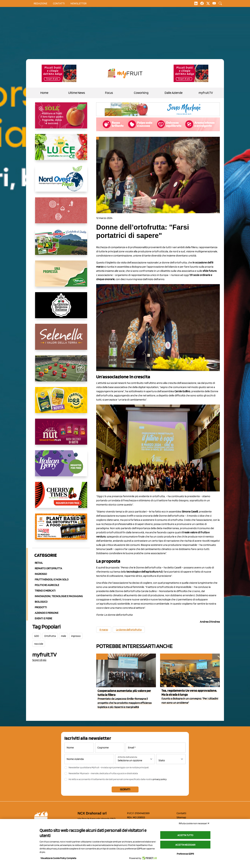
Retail (39, 563)
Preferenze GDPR (185, 854)
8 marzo (104, 630)
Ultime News (77, 93)
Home (44, 93)
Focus (109, 93)
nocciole (39, 644)
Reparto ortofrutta (48, 568)
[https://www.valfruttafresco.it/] (61, 276)
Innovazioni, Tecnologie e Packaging (59, 596)
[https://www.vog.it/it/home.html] (61, 371)
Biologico (41, 602)
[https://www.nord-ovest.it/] (61, 181)
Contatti (181, 813)
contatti (59, 3)
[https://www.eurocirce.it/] (61, 245)
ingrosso (76, 636)
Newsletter (78, 3)
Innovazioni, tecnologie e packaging (186, 657)
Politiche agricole (47, 585)
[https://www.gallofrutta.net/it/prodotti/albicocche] (61, 118)
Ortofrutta (50, 636)
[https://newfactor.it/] (61, 434)
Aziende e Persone (47, 613)
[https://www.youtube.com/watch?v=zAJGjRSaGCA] (61, 529)
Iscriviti (125, 789)
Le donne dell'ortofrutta (129, 630)
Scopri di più (39, 660)
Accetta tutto (185, 835)
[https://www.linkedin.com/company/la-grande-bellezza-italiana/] (61, 308)
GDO (37, 636)
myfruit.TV (206, 93)
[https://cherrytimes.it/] (61, 498)
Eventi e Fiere (43, 618)
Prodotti (41, 607)
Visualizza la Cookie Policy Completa (58, 858)
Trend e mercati (45, 591)
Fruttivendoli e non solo (52, 579)
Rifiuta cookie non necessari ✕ (194, 823)
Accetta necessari (185, 845)
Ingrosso (41, 574)
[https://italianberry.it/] (61, 466)
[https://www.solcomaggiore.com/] (61, 213)
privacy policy (160, 779)
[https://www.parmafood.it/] (61, 403)
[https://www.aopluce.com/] (61, 150)
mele (63, 636)
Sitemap (181, 817)
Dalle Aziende (174, 93)
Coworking (141, 93)
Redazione (40, 3)
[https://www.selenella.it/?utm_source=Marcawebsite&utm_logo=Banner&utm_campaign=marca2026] (61, 340)
